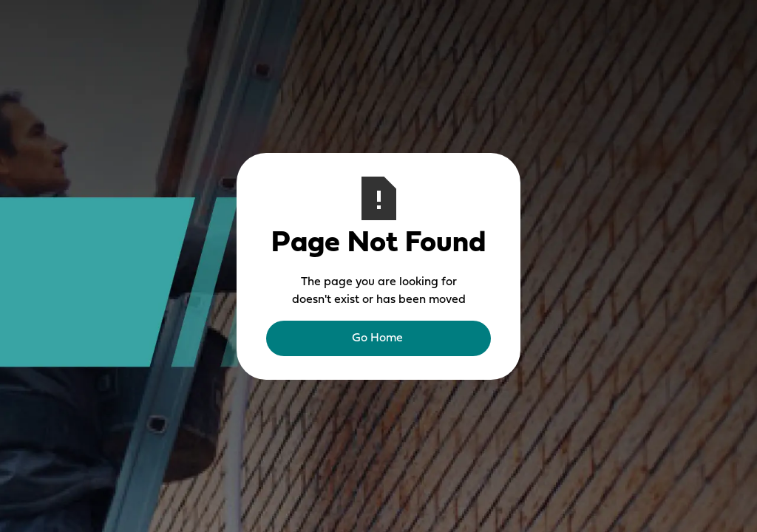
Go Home (377, 338)
